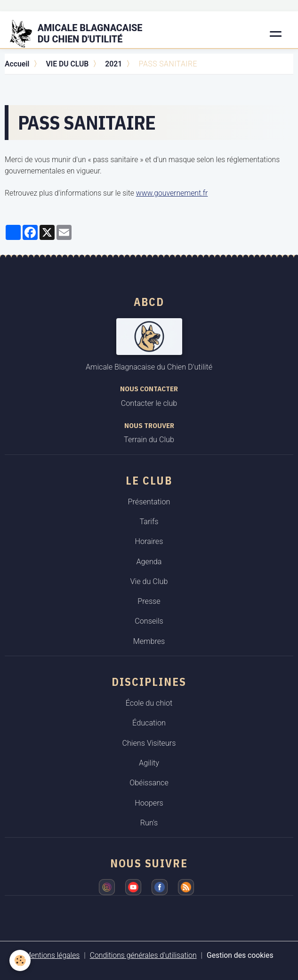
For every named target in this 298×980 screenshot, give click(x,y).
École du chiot (149, 703)
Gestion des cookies (240, 955)
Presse (149, 601)
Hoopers (149, 803)
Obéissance (149, 783)
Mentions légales (52, 955)
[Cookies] (20, 960)
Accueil (17, 64)
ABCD (149, 302)
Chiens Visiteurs (149, 743)
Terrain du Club (149, 440)
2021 (113, 64)
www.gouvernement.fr (172, 193)
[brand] (82, 34)
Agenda (149, 562)
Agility (149, 763)
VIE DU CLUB (67, 64)
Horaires (149, 541)
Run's (149, 823)
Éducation (149, 723)
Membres (149, 641)
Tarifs (149, 522)
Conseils (149, 621)
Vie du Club (149, 581)
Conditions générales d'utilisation (143, 955)
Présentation (149, 502)
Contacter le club (149, 403)
